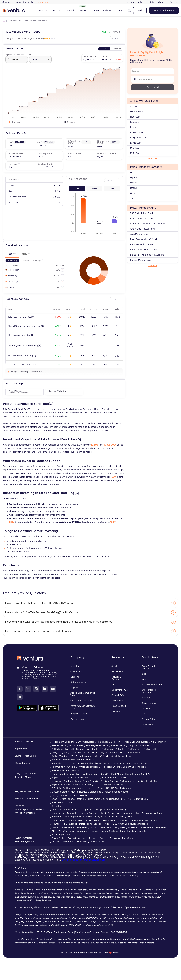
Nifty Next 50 (149, 749)
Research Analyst (98, 838)
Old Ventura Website (81, 701)
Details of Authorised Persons (95, 824)
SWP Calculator (86, 742)
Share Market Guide (152, 685)
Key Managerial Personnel (144, 820)
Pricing (95, 10)
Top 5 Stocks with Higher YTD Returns (72, 785)
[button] (77, 188)
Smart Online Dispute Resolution (69, 820)
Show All (153, 159)
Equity (55, 842)
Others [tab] (26, 254)
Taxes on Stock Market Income (68, 760)
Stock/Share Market (122, 756)
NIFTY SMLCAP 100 (136, 753)
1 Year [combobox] (35, 59)
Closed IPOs (118, 695)
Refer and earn (157, 2)
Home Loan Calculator (108, 742)
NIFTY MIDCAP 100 (93, 753)
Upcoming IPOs (120, 690)
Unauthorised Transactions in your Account (75, 813)
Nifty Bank (92, 749)
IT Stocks (71, 763)
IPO (113, 685)
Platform (108, 10)
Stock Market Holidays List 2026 (69, 799)
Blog (144, 674)
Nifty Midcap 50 (72, 753)
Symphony (58, 806)
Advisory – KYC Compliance (66, 817)
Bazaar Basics (149, 703)
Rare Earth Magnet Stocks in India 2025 (106, 778)
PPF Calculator (158, 742)
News (145, 679)
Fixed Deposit (119, 706)
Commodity (67, 842)
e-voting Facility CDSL (121, 817)
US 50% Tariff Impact (122, 788)
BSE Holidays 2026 (62, 803)
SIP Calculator (118, 746)
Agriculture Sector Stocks (134, 763)
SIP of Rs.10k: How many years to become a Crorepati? (80, 788)
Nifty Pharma (132, 749)
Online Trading (60, 756)
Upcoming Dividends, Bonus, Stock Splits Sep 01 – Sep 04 (82, 781)
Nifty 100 (57, 753)
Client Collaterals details (133, 831)
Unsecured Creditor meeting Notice (109, 792)
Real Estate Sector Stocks (65, 771)
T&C (144, 714)
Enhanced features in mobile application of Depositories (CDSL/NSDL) (89, 810)
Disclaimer (82, 842)
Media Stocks (111, 763)
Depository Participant (122, 838)
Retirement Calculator (64, 742)
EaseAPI (83, 10)
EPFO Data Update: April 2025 (110, 785)
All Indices (57, 749)
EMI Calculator (76, 746)
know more (43, 2)
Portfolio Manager (77, 838)
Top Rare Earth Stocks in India (67, 778)
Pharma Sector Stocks (64, 767)
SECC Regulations (61, 835)
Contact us (76, 672)
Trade (55, 10)
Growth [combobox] (115, 38)
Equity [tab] (12, 254)
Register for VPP (79, 714)
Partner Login (77, 719)
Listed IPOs (117, 701)
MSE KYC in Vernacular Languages (70, 831)
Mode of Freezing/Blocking (104, 831)
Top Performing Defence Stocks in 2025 (136, 781)
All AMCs (153, 266)
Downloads (147, 724)
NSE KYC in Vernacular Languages (70, 828)
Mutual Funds (15, 21)
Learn (121, 10)
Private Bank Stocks (88, 767)
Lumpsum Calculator (139, 746)
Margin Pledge (107, 813)
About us (75, 666)
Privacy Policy (149, 719)
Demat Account (84, 756)
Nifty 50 (70, 749)
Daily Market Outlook (63, 774)
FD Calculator (59, 746)
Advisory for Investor (128, 813)
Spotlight (69, 10)
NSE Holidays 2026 (138, 799)
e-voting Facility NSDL (95, 817)
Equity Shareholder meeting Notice (71, 795)
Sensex (80, 749)
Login (140, 10)
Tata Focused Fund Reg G (36, 21)
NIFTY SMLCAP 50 (114, 753)
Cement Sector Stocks (134, 767)
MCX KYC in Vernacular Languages (107, 828)
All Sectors (58, 763)
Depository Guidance (153, 813)
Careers (75, 677)
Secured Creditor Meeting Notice (70, 792)
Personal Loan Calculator (135, 742)
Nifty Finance (107, 749)
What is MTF (93, 760)
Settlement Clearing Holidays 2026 (107, 799)
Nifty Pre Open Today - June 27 (93, 774)
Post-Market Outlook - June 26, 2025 (131, 774)
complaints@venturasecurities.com (84, 860)
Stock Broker (59, 838)
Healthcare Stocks (110, 767)
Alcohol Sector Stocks (89, 763)
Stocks (115, 666)
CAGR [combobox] (109, 180)
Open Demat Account (164, 10)
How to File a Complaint (64, 824)
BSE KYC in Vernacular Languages (130, 824)
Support (174, 2)
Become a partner (135, 2)
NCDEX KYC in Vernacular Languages (147, 828)
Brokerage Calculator (97, 746)
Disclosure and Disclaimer (103, 820)
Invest (42, 10)
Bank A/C (124, 820)
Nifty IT (120, 749)
